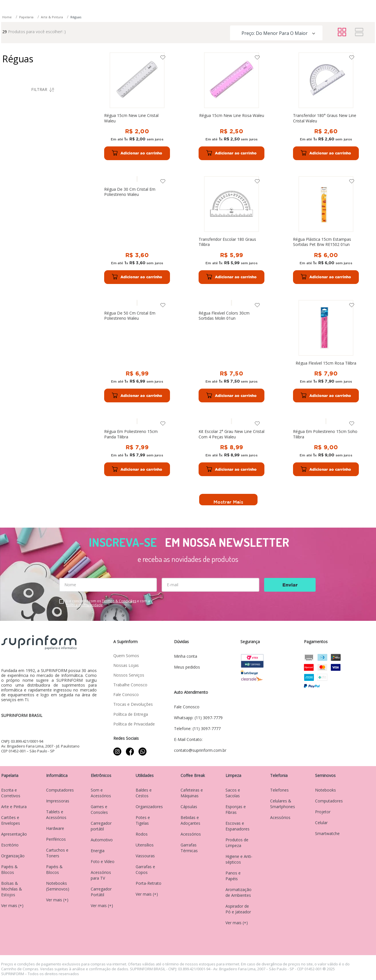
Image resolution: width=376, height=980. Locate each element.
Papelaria (26, 86)
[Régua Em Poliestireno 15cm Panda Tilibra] (196, 428)
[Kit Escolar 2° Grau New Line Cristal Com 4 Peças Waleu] (267, 428)
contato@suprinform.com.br (326, 8)
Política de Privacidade (84, 605)
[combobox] (169, 36)
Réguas (76, 86)
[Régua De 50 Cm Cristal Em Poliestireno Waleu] (267, 302)
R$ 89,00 (62, 229)
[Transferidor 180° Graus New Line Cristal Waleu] (267, 175)
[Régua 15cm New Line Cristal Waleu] (125, 175)
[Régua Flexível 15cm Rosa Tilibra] (125, 428)
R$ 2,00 (44, 229)
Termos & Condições (119, 601)
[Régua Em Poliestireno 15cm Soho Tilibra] (338, 428)
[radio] (342, 101)
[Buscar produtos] (255, 35)
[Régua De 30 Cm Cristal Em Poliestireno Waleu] (338, 175)
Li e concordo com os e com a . (108, 603)
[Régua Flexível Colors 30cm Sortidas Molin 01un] (338, 302)
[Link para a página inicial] (8, 86)
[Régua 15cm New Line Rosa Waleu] (196, 175)
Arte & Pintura (52, 86)
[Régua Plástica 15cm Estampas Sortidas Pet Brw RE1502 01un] (196, 302)
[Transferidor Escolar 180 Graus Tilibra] (125, 302)
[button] (43, 179)
